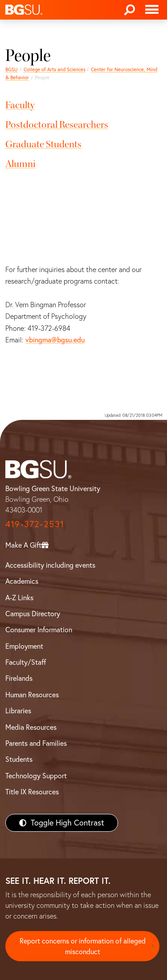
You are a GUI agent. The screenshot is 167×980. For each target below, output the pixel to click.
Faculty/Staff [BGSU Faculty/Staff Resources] (26, 662)
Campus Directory (33, 614)
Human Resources (32, 695)
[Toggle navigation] (152, 10)
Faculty (20, 105)
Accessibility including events (50, 565)
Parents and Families (36, 743)
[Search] (130, 10)
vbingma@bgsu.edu (55, 340)
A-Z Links (19, 598)
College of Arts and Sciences (55, 69)
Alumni (20, 164)
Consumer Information (39, 630)
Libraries (18, 711)
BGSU (12, 69)
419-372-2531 (35, 524)
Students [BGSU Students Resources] (19, 759)
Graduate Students (43, 144)
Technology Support (36, 776)
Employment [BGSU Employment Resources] (24, 646)
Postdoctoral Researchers (57, 125)
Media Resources (31, 727)
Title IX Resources (32, 792)
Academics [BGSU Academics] (22, 581)
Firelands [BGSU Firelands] (19, 678)
